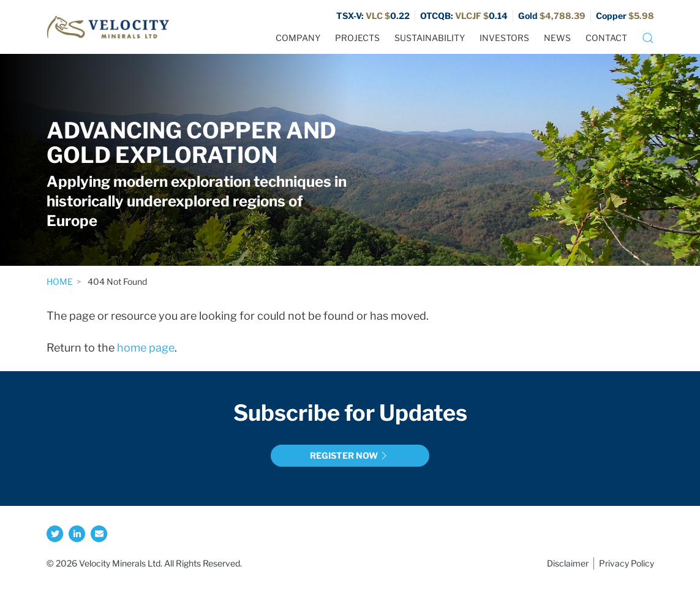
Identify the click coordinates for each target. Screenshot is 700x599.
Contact (606, 38)
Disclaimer (568, 563)
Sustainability (430, 38)
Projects (357, 38)
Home (60, 281)
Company (298, 38)
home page (146, 348)
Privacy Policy (627, 563)
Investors (504, 38)
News (557, 38)
